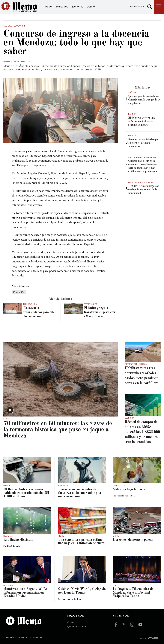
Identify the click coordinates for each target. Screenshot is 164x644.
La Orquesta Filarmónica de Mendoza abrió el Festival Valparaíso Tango (133, 593)
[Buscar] (150, 7)
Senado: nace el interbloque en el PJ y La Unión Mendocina (143, 143)
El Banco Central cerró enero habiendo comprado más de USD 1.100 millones (27, 493)
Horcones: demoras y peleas (133, 540)
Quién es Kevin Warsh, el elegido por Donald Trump (82, 591)
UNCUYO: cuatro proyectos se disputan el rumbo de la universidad (144, 190)
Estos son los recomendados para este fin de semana (39, 312)
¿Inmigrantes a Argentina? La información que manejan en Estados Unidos (25, 593)
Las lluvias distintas (18, 540)
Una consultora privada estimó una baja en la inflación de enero (81, 541)
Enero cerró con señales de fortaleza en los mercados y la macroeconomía (80, 493)
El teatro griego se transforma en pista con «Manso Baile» (99, 312)
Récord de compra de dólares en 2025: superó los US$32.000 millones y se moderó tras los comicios (142, 432)
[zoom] (61, 110)
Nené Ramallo (14, 546)
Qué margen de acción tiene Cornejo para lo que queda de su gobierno (144, 100)
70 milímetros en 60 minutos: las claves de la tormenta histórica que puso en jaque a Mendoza (58, 430)
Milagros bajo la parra (129, 489)
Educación (19, 292)
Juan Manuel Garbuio (72, 599)
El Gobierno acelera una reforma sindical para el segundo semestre (142, 121)
